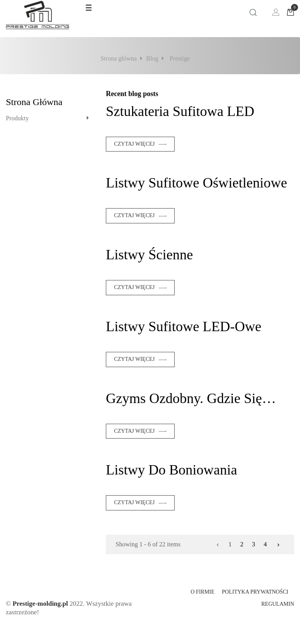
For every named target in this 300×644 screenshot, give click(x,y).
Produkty (17, 118)
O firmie (203, 592)
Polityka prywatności (255, 592)
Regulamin (278, 604)
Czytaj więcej (134, 144)
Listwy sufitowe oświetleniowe (196, 183)
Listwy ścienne (149, 255)
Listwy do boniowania (171, 470)
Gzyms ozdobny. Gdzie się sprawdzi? (184, 398)
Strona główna (34, 102)
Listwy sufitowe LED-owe (184, 326)
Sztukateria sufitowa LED (180, 111)
